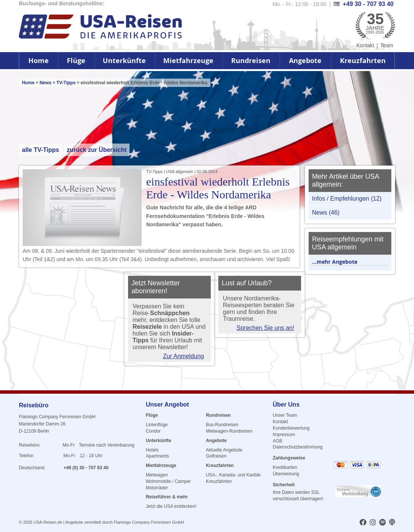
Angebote (305, 61)
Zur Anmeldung (183, 356)
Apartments (157, 456)
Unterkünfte (124, 61)
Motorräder (157, 488)
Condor (153, 431)
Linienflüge (157, 425)
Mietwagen (157, 475)
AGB (277, 441)
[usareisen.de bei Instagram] (373, 523)
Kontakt (365, 45)
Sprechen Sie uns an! (265, 328)
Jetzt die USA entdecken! (171, 506)
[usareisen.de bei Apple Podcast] (392, 523)
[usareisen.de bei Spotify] (382, 523)
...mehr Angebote (335, 262)
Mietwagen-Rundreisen (229, 431)
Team (387, 45)
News (46, 83)
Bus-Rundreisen (222, 425)
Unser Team (285, 415)
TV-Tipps (66, 83)
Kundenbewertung (291, 428)
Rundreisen (251, 61)
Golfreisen (216, 456)
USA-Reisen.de (48, 522)
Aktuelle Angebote (224, 450)
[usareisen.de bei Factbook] (363, 523)
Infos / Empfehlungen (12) (347, 199)
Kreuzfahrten (363, 61)
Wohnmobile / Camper (168, 481)
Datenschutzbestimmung (298, 447)
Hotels (152, 450)
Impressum (284, 435)
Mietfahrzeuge (188, 61)
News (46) (326, 213)
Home (39, 61)
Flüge (76, 61)
